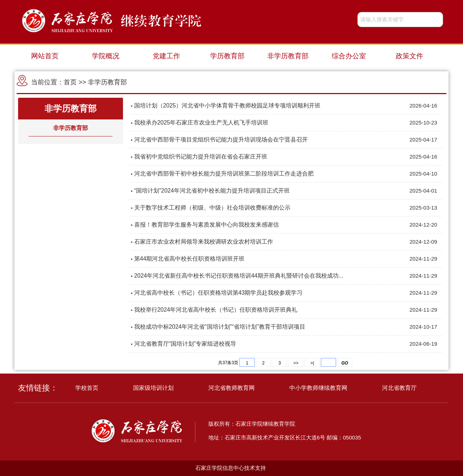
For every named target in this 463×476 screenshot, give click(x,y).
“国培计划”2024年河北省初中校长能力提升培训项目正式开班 (212, 191)
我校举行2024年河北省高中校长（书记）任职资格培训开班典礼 (216, 310)
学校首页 (87, 388)
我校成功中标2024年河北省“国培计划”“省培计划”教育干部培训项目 (220, 327)
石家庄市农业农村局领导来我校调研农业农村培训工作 (204, 242)
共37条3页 (228, 363)
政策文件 (409, 56)
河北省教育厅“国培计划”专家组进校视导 (185, 344)
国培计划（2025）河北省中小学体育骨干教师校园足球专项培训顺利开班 (228, 106)
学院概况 (106, 56)
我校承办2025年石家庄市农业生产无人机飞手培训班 (201, 123)
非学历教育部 (288, 56)
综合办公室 (349, 56)
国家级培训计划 (153, 388)
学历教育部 (227, 56)
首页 (70, 82)
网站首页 (45, 56)
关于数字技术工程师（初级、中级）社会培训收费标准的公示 (212, 208)
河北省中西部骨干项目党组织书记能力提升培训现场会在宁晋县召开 (221, 140)
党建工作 (166, 56)
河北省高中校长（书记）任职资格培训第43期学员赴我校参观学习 (218, 293)
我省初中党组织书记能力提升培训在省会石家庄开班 (201, 157)
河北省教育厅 (399, 388)
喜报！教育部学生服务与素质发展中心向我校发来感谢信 (207, 225)
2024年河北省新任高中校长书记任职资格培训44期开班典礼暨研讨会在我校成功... (239, 276)
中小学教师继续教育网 (318, 388)
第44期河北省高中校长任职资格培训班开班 (190, 259)
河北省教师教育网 (231, 388)
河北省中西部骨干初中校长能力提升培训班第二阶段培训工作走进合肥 (224, 174)
